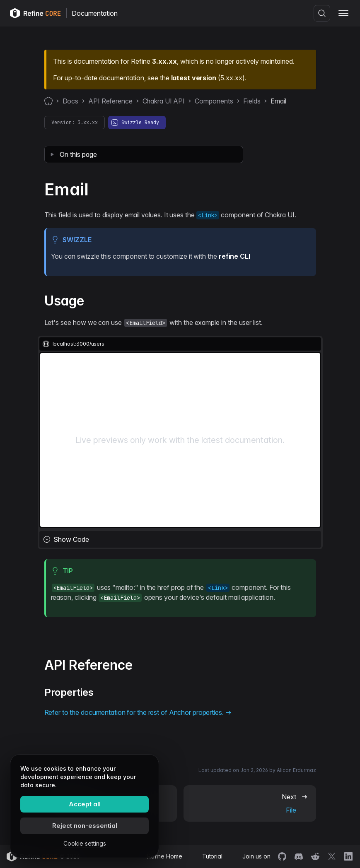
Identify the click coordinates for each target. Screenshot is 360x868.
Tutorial (212, 856)
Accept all (85, 804)
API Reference (110, 101)
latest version (194, 78)
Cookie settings (85, 843)
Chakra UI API (164, 101)
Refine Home (165, 856)
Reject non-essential (85, 826)
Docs (71, 101)
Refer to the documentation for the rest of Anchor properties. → (138, 712)
